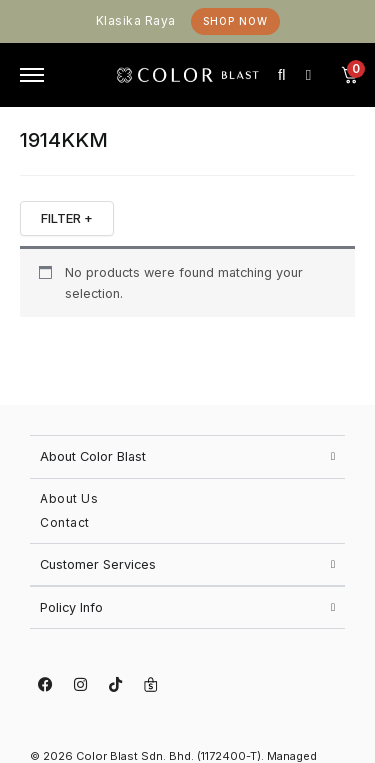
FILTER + (67, 218)
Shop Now (235, 21)
